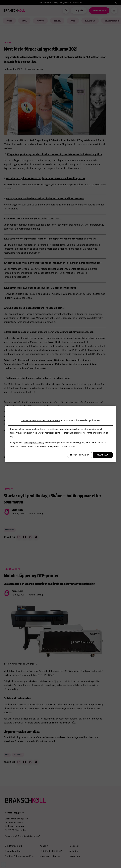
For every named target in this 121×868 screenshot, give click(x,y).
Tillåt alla (103, 455)
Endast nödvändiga (80, 455)
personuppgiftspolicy (34, 443)
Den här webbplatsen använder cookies (40, 421)
